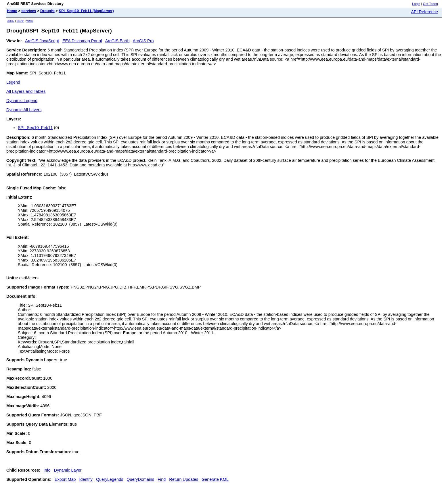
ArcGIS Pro (143, 41)
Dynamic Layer (68, 470)
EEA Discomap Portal (82, 41)
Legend (13, 82)
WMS (30, 21)
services (29, 11)
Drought (47, 11)
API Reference (424, 12)
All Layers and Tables (26, 91)
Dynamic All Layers (24, 110)
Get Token (430, 4)
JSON (11, 21)
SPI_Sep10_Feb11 (35, 128)
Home (12, 11)
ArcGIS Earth (117, 41)
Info (47, 470)
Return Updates (184, 479)
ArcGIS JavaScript (42, 41)
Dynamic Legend (22, 101)
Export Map (65, 479)
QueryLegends (110, 479)
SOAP (20, 21)
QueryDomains (140, 479)
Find (162, 479)
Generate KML (215, 479)
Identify (86, 479)
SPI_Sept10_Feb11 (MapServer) (86, 11)
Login (416, 4)
